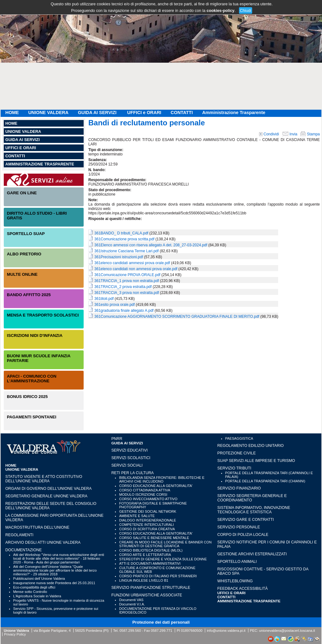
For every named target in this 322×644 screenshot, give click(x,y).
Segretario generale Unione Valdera (46, 496)
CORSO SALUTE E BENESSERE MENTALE (154, 538)
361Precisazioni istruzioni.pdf (119, 257)
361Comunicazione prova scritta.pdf (124, 239)
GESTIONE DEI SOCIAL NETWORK (148, 511)
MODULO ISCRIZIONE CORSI (143, 495)
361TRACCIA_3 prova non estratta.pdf (127, 293)
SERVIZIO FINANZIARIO (239, 488)
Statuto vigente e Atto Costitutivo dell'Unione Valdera (44, 479)
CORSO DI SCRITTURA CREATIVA (147, 529)
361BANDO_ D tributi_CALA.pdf (121, 233)
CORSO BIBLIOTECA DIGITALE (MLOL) (151, 550)
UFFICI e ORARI (144, 113)
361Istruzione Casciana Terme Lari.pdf (126, 251)
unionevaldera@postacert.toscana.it (287, 631)
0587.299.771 (162, 631)
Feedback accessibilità (243, 589)
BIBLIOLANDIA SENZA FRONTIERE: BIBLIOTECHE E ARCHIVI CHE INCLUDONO (162, 479)
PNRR (117, 439)
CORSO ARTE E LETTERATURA (145, 555)
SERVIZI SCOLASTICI (131, 458)
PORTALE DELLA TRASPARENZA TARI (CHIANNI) (265, 481)
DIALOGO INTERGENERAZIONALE (148, 520)
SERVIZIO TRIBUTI (234, 468)
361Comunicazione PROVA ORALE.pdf (127, 275)
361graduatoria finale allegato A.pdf (124, 311)
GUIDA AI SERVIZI (98, 113)
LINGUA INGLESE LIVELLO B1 (144, 580)
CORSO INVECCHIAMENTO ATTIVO (148, 499)
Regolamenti (19, 535)
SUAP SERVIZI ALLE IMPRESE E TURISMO (256, 461)
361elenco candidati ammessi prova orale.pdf (132, 263)
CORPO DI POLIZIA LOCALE (243, 535)
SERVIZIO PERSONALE (239, 527)
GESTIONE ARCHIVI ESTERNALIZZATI (252, 554)
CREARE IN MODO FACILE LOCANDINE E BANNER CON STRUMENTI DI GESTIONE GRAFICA (165, 544)
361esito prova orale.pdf (114, 305)
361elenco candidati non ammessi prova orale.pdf (136, 269)
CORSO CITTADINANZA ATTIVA (145, 490)
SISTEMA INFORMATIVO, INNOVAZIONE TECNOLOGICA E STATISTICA (254, 510)
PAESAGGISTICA (239, 438)
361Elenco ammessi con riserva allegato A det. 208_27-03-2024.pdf (151, 245)
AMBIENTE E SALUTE (137, 516)
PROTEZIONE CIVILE (237, 453)
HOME (12, 113)
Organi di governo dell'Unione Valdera (48, 489)
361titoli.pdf (104, 299)
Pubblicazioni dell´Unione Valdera (39, 579)
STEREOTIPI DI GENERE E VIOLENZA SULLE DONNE (163, 559)
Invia (290, 134)
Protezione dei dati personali (161, 622)
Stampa (310, 134)
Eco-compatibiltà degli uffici (34, 587)
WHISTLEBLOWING (235, 581)
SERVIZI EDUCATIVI (129, 450)
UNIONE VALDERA (48, 113)
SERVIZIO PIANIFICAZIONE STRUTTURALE (151, 588)
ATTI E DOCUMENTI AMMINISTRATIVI (150, 563)
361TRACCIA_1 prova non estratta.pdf (127, 281)
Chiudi (246, 10)
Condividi (269, 134)
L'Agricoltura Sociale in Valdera (37, 596)
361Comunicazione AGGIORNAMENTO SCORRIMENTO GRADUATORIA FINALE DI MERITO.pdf (177, 317)
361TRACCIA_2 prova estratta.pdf (123, 287)
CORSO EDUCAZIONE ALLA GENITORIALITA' (156, 486)
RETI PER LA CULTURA (132, 473)
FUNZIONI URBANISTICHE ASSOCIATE (147, 595)
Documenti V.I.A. (132, 604)
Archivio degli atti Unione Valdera (43, 542)
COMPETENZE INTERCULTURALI (146, 525)
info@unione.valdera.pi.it (226, 631)
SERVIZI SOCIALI (127, 465)
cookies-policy (221, 10)
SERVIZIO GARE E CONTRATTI (246, 520)
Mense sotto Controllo (30, 592)
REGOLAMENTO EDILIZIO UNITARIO (251, 446)
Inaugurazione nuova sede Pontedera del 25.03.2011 (54, 583)
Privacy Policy (15, 634)
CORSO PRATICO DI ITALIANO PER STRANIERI (158, 576)
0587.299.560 (130, 631)
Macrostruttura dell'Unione (37, 527)
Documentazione (23, 550)
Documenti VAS (131, 600)
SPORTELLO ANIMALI (237, 562)
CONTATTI (182, 113)
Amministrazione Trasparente (234, 113)
